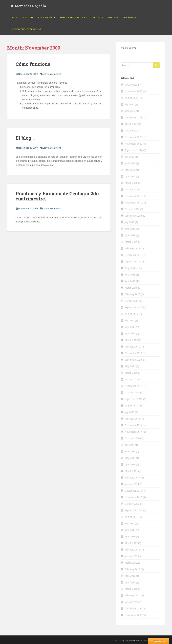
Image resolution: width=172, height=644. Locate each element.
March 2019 (131, 242)
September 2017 (134, 307)
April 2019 (130, 235)
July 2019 (130, 222)
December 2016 (133, 353)
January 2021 (132, 131)
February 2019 (132, 248)
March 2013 (131, 543)
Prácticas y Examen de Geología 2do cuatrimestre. (57, 196)
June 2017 (130, 327)
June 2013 (130, 530)
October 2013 (132, 504)
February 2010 (132, 595)
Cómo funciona (33, 64)
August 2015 (131, 406)
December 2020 (133, 137)
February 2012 (132, 569)
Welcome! (28, 18)
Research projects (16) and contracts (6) (82, 18)
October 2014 (132, 438)
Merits (111, 18)
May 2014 (130, 458)
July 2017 (130, 320)
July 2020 (130, 157)
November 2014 (133, 432)
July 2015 (130, 412)
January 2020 (132, 189)
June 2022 (130, 111)
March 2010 (131, 589)
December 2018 (133, 255)
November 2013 (133, 497)
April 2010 (130, 582)
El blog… (25, 138)
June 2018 (130, 275)
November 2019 (133, 203)
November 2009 (133, 615)
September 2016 (134, 360)
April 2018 (130, 281)
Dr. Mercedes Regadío (28, 6)
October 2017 (132, 301)
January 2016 (132, 379)
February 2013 (132, 550)
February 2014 (132, 478)
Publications (45, 18)
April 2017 (130, 333)
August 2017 (131, 314)
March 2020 (131, 183)
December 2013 (133, 491)
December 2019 (133, 196)
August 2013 (131, 517)
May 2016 (130, 366)
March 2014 (131, 471)
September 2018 (134, 261)
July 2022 (130, 104)
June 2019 (130, 229)
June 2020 (130, 163)
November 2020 (133, 144)
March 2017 (131, 340)
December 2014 (133, 425)
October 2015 (132, 392)
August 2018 (131, 268)
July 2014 (130, 445)
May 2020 (130, 170)
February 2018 (132, 294)
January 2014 (132, 484)
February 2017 (132, 347)
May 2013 (130, 536)
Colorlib (138, 641)
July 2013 (130, 523)
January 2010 (132, 602)
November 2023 (133, 91)
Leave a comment (52, 74)
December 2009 (133, 608)
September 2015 (134, 399)
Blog (15, 18)
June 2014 (130, 451)
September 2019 (134, 216)
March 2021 (131, 124)
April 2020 (130, 176)
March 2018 (131, 288)
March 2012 (131, 563)
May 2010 (130, 576)
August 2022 (131, 98)
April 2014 (130, 464)
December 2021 (133, 117)
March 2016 (131, 373)
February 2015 (132, 419)
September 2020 (134, 150)
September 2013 (134, 510)
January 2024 (132, 85)
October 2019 (132, 209)
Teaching (128, 18)
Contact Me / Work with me (27, 29)
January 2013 (132, 556)
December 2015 (133, 386)
